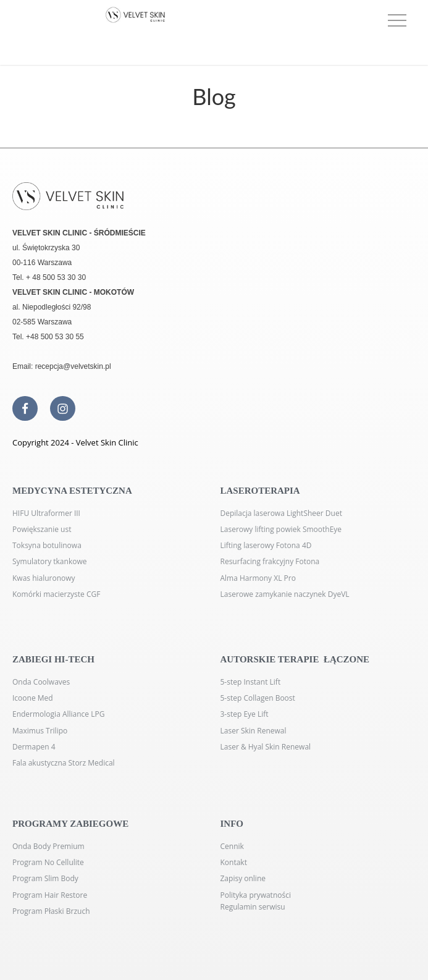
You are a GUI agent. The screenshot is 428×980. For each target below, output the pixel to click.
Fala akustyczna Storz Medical (64, 763)
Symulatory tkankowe (49, 561)
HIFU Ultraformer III (46, 513)
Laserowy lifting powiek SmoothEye (281, 529)
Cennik (232, 846)
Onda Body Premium (48, 846)
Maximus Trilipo (40, 731)
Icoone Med (33, 698)
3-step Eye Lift (245, 714)
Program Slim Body (45, 878)
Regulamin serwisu (253, 907)
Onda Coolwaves (41, 682)
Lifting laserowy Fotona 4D (266, 545)
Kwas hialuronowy (44, 578)
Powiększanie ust (42, 529)
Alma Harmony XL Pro (258, 578)
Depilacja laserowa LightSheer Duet (281, 513)
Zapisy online (243, 878)
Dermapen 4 (34, 747)
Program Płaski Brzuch (51, 911)
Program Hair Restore (50, 895)
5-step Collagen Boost (258, 698)
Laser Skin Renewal (254, 731)
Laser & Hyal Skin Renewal (266, 747)
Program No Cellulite (48, 862)
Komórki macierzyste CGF (56, 594)
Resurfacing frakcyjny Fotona (270, 561)
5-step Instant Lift (251, 682)
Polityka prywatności (256, 895)
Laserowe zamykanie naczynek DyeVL (285, 594)
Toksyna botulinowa (47, 545)
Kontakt (234, 862)
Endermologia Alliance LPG (58, 714)
